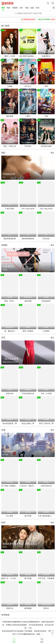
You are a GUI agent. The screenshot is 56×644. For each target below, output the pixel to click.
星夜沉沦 (10, 608)
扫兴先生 (46, 239)
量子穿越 (28, 578)
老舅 (46, 86)
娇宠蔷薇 (28, 608)
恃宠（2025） (10, 301)
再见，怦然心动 (10, 146)
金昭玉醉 (28, 301)
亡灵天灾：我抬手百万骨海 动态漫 (28, 486)
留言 (38, 8)
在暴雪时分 (46, 56)
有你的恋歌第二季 (10, 423)
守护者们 (28, 146)
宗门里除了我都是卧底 (10, 486)
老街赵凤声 (46, 301)
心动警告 (46, 331)
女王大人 (28, 86)
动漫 (27, 8)
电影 (9, 8)
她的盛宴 (10, 116)
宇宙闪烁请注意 (28, 393)
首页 (3, 8)
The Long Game (28, 209)
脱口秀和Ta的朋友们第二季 (28, 56)
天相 (46, 116)
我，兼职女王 (10, 331)
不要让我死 (10, 209)
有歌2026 (10, 393)
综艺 (21, 8)
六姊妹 (10, 86)
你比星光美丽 (46, 146)
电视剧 (15, 8)
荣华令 (46, 608)
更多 (52, 153)
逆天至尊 (28, 516)
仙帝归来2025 (46, 486)
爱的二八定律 (10, 56)
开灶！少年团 (46, 393)
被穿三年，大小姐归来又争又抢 (10, 578)
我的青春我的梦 (10, 239)
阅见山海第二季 (28, 423)
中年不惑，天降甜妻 (46, 578)
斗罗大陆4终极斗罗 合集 (46, 516)
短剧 (32, 8)
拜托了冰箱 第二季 (46, 423)
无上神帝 (10, 516)
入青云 (28, 116)
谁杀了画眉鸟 (28, 331)
